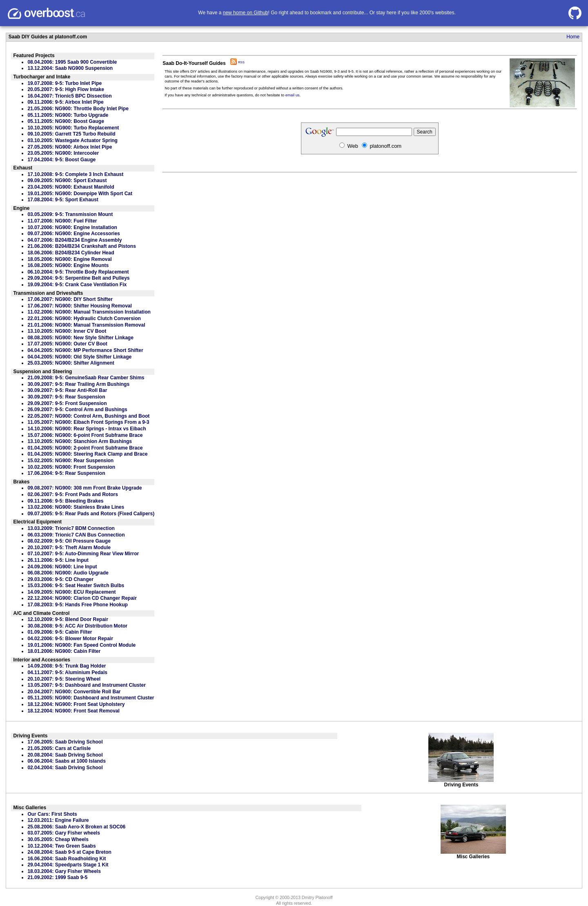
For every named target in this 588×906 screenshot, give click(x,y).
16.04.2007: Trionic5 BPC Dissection (69, 96)
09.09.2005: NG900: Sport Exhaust (67, 180)
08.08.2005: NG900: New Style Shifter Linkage (80, 338)
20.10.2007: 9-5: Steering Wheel (64, 679)
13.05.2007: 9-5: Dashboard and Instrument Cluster (86, 685)
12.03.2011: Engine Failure (58, 820)
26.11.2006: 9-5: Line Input (58, 560)
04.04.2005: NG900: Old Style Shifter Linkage (79, 357)
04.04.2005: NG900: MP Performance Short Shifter (85, 350)
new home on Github (246, 13)
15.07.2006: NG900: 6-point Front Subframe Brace (85, 435)
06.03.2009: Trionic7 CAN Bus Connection (76, 535)
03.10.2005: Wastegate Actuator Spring (72, 140)
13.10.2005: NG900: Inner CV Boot (67, 331)
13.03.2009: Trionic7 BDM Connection (71, 528)
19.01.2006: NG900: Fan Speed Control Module (81, 645)
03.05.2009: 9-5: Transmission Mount (70, 214)
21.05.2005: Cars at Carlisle (59, 748)
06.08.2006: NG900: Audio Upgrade (68, 573)
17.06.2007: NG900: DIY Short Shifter (70, 299)
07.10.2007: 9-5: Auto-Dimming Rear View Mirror (83, 554)
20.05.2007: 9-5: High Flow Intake (66, 89)
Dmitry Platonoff (317, 897)
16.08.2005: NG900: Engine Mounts (68, 265)
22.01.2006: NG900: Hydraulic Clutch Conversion (84, 318)
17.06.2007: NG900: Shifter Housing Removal (79, 306)
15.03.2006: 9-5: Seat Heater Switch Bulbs (76, 585)
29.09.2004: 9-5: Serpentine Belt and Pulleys (78, 278)
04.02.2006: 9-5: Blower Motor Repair (70, 639)
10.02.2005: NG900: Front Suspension (71, 467)
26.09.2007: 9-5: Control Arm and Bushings (77, 410)
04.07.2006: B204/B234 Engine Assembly (75, 240)
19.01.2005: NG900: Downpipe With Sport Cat (80, 194)
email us (293, 95)
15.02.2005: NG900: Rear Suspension (70, 461)
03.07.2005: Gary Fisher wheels (63, 833)
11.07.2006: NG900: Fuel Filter (62, 221)
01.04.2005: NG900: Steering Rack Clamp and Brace (87, 454)
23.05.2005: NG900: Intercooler (63, 153)
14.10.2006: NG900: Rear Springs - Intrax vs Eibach (87, 429)
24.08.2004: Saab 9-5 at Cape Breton (69, 852)
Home (573, 37)
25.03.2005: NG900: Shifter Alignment (71, 363)
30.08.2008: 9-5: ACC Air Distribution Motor (77, 626)
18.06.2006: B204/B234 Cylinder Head (71, 253)
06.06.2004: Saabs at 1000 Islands (66, 761)
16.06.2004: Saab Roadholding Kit (67, 859)
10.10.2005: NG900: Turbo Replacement (73, 128)
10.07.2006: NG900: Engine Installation (72, 227)
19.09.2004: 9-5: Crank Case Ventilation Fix (77, 285)
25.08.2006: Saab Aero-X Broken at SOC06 (76, 827)
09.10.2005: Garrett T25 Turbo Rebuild (71, 134)
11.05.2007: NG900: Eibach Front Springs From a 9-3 (88, 422)
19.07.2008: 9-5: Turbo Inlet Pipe (65, 83)
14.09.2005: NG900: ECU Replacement (71, 592)
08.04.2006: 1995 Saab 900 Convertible (72, 62)
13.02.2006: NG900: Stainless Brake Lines (76, 507)
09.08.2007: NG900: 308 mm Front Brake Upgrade (85, 488)
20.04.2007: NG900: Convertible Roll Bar (74, 692)
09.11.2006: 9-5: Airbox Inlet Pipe (65, 102)
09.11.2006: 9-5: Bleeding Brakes (65, 501)
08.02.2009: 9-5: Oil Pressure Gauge (69, 541)
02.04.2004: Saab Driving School (65, 768)
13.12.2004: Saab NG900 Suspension (70, 68)
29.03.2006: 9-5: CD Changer (60, 579)
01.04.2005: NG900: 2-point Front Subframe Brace (85, 448)
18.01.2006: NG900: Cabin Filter (64, 651)
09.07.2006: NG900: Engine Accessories (73, 234)
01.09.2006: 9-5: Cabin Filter (60, 632)
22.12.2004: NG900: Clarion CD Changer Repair (82, 598)
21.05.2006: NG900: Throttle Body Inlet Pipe (78, 109)
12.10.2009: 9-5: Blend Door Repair (68, 619)
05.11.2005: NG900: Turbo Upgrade (68, 115)
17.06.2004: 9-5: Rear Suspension (66, 473)
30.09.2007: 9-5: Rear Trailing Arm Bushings (78, 384)
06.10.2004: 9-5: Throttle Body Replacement (78, 272)
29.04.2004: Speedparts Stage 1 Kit (68, 865)
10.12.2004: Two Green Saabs (61, 846)
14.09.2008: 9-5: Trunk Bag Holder (67, 666)
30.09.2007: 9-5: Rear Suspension (66, 397)
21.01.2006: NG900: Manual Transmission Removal (86, 325)
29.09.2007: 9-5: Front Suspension (67, 403)
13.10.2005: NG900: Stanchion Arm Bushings (80, 441)
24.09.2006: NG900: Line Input (62, 567)
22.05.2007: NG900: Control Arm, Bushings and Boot (88, 416)
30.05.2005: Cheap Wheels (58, 839)
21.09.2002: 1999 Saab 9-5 (57, 877)
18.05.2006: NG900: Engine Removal (69, 259)
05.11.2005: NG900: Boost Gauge (66, 121)
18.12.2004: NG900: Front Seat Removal (73, 711)
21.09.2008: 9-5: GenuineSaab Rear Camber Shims (86, 378)
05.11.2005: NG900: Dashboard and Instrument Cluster (91, 698)
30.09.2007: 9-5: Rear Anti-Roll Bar (67, 390)
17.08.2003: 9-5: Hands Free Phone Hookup (77, 605)
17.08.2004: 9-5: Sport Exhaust (63, 200)
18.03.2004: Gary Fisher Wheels (64, 871)
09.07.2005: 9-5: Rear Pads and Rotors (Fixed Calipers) (91, 514)
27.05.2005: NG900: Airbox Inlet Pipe (70, 147)
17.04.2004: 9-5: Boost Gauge (61, 160)
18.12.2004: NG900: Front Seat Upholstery (76, 704)
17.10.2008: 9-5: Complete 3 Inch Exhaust (75, 174)
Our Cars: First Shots (52, 814)
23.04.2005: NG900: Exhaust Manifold (71, 187)
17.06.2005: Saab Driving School (65, 742)
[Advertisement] (370, 255)
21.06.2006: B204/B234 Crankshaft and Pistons (81, 246)
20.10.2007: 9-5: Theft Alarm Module (69, 548)
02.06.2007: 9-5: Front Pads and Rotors (72, 494)
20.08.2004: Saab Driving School (65, 755)
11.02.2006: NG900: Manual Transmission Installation (89, 312)
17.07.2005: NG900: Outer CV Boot (67, 344)
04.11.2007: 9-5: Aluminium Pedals (67, 672)
